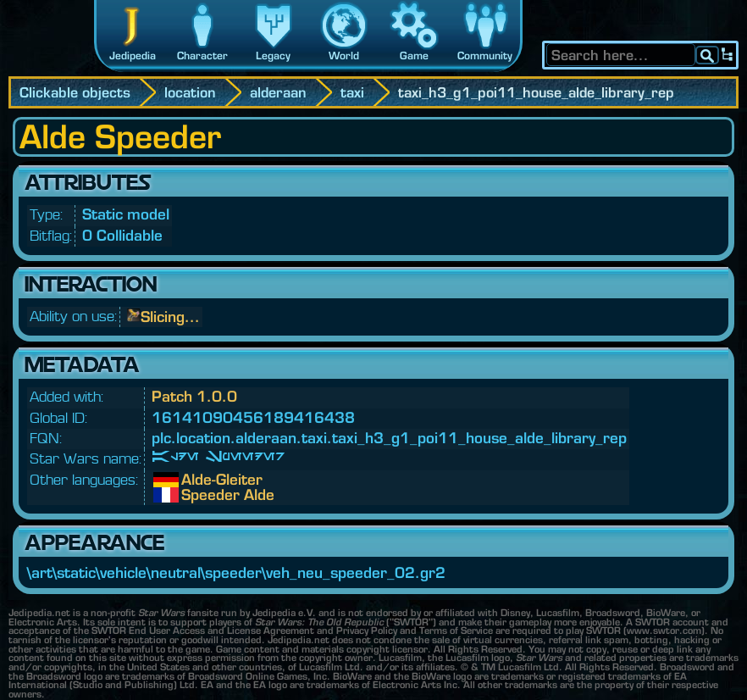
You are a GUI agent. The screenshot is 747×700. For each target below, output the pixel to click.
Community (485, 56)
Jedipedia (133, 56)
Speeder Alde (194, 495)
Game (414, 56)
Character (202, 56)
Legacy (273, 56)
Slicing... (170, 317)
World (344, 56)
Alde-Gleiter (194, 480)
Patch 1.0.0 (194, 396)
